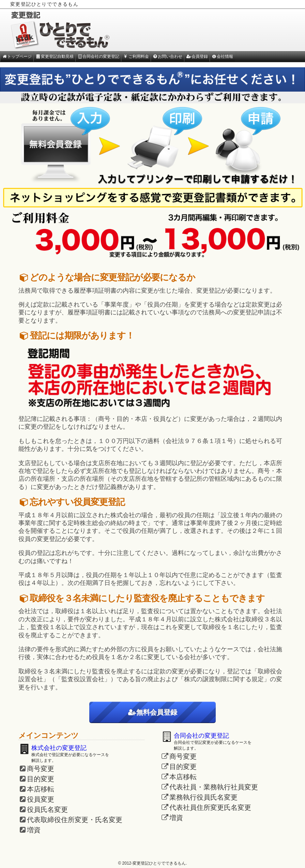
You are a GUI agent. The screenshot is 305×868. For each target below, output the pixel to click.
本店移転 (41, 789)
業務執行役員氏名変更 (203, 797)
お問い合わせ (167, 56)
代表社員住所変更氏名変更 (210, 807)
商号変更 (41, 769)
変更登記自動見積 (54, 56)
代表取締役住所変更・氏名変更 (75, 820)
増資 (34, 830)
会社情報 (222, 56)
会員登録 (197, 56)
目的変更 (41, 779)
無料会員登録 (153, 712)
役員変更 (41, 799)
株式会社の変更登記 (59, 748)
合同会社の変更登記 (98, 56)
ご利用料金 (136, 56)
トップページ (17, 56)
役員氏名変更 (47, 809)
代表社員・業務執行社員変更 (214, 787)
